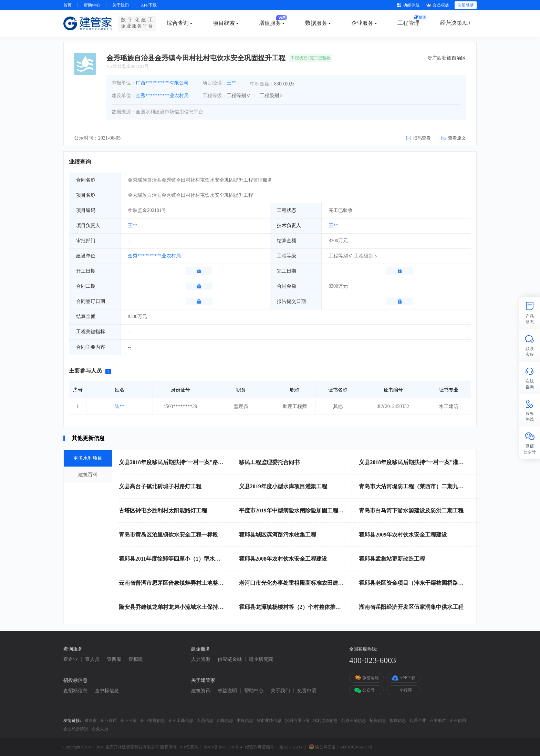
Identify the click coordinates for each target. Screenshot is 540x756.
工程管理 (408, 23)
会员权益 (438, 5)
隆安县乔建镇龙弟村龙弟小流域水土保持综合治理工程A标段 (193, 607)
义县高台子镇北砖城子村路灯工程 (160, 486)
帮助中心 (92, 5)
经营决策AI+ (456, 23)
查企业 (71, 660)
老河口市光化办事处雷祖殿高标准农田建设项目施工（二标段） (316, 583)
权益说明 (227, 691)
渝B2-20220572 (293, 747)
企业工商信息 (181, 721)
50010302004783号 (356, 747)
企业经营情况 (76, 729)
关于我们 (121, 5)
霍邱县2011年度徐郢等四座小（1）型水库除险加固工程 (186, 559)
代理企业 (418, 721)
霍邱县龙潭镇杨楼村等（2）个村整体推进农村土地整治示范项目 (318, 607)
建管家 (91, 721)
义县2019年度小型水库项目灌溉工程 (283, 486)
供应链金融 (230, 660)
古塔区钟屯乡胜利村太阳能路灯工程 (163, 510)
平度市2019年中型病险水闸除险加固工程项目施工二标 (305, 510)
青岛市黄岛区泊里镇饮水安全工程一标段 (168, 535)
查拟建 (136, 660)
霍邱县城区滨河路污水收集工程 (278, 535)
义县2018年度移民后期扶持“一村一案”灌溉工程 (417, 462)
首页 (67, 5)
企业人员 (100, 729)
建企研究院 (261, 660)
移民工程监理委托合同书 (269, 462)
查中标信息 (107, 691)
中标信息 (245, 721)
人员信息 (205, 721)
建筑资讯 (201, 691)
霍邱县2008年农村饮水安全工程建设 (283, 559)
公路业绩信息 (354, 721)
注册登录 (466, 5)
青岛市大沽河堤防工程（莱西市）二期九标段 (414, 486)
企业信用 (458, 721)
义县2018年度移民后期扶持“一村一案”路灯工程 (177, 462)
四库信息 (225, 721)
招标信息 (378, 721)
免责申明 (307, 691)
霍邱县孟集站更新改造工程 (392, 559)
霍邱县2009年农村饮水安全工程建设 (403, 535)
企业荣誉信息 (153, 721)
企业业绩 (128, 721)
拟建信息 (398, 721)
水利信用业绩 (297, 721)
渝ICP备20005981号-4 (223, 747)
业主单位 (438, 721)
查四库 (114, 660)
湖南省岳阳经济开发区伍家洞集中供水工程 (411, 607)
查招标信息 (75, 691)
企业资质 (108, 721)
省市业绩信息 (269, 721)
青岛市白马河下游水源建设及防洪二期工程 (411, 510)
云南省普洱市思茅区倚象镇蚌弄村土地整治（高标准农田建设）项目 (201, 583)
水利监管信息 (325, 721)
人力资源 (201, 660)
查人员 (92, 660)
